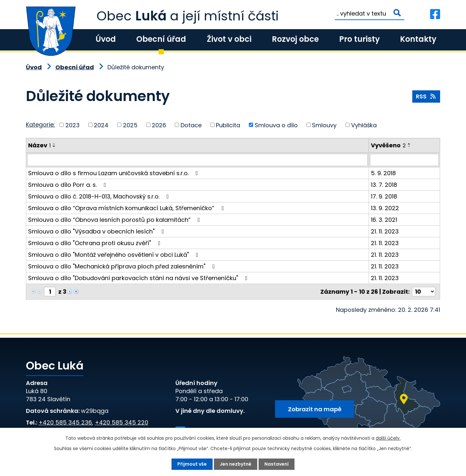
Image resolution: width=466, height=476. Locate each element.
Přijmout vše (192, 464)
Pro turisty (359, 39)
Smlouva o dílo (276, 125)
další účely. (388, 438)
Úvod (106, 39)
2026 (159, 125)
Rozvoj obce (295, 39)
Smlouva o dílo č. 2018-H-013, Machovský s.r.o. (100, 196)
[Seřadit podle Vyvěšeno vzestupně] (409, 144)
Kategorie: (40, 125)
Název (39, 145)
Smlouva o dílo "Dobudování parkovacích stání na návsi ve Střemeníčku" (139, 278)
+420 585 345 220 (122, 422)
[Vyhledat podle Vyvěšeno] (404, 160)
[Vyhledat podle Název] (197, 160)
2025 (130, 125)
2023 (72, 125)
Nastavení (277, 464)
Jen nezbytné (236, 464)
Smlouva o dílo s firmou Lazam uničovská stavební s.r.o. (114, 173)
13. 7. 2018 (384, 185)
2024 (101, 125)
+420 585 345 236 (65, 422)
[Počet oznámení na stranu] (424, 292)
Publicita (228, 125)
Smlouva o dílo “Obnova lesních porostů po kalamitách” (115, 220)
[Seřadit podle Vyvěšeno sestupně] (409, 146)
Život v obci (229, 39)
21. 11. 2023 (385, 231)
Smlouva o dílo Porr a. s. (68, 185)
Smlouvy (324, 125)
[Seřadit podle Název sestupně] (54, 146)
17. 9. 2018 (384, 196)
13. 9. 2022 (385, 208)
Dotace (191, 125)
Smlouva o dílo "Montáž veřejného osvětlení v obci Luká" (115, 255)
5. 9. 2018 (383, 173)
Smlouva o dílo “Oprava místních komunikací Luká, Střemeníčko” (127, 208)
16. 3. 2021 (384, 220)
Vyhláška (364, 125)
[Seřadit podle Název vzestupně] (54, 144)
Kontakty (418, 39)
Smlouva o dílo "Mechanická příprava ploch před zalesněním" (123, 266)
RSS (426, 96)
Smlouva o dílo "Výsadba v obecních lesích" (97, 231)
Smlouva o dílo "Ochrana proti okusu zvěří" (96, 243)
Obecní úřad (161, 39)
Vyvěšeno (388, 145)
